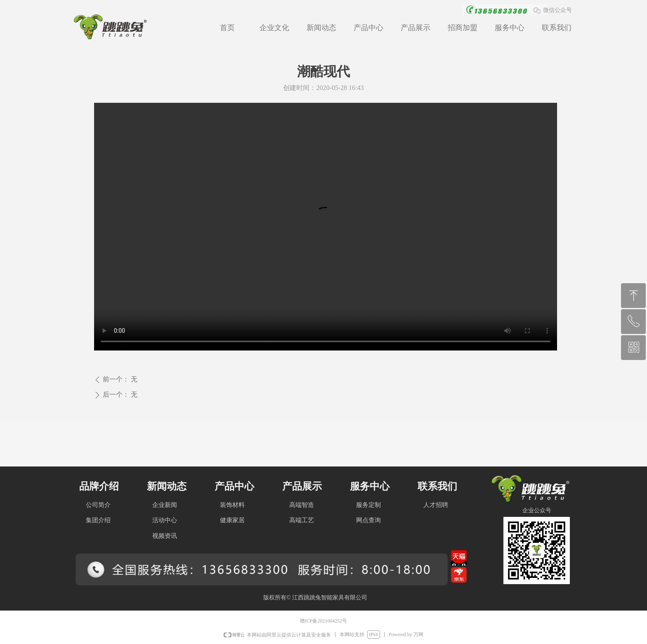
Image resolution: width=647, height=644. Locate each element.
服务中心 (510, 28)
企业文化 (274, 28)
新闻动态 (321, 28)
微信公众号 (557, 10)
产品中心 (368, 28)
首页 (227, 28)
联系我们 (557, 28)
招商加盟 (463, 28)
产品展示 (416, 28)
